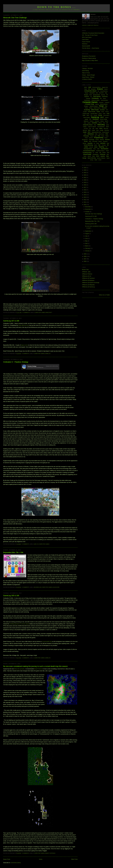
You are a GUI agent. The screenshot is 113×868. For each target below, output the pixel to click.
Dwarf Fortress (38, 669)
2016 (85, 190)
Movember (107, 130)
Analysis (100, 89)
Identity (89, 123)
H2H (90, 119)
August (87, 234)
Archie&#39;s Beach (90, 91)
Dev (106, 106)
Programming (99, 138)
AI (89, 89)
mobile (93, 130)
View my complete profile (90, 25)
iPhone (100, 123)
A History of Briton (87, 79)
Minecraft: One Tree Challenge (15, 18)
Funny (100, 115)
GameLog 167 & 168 (11, 321)
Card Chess (85, 39)
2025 (85, 170)
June (87, 238)
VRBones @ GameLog (88, 287)
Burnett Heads (96, 95)
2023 (85, 175)
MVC (89, 132)
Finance (107, 112)
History (102, 121)
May (86, 241)
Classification (87, 100)
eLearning (87, 110)
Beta (97, 93)
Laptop (107, 125)
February (88, 248)
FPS (91, 115)
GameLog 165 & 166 (11, 596)
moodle (102, 130)
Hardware (96, 119)
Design (101, 106)
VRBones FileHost (87, 274)
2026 (85, 168)
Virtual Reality (87, 154)
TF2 (106, 147)
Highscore (56, 587)
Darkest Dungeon (94, 106)
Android (106, 89)
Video (108, 153)
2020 (85, 180)
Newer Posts (7, 859)
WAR (108, 154)
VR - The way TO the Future (90, 35)
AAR (35, 544)
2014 (85, 195)
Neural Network (106, 132)
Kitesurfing (101, 125)
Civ (38, 544)
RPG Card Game (87, 37)
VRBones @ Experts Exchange (91, 283)
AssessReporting (104, 91)
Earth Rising (85, 71)
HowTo (107, 121)
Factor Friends (86, 42)
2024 (85, 173)
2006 (85, 261)
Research (105, 141)
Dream (86, 108)
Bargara (87, 93)
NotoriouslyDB (86, 46)
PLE (99, 136)
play (96, 136)
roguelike (90, 143)
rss (94, 143)
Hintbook (92, 121)
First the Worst (94, 114)
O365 (96, 134)
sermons (103, 143)
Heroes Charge (104, 119)
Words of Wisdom (101, 158)
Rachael (102, 140)
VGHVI (104, 152)
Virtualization (96, 154)
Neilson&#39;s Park (96, 132)
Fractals (95, 115)
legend (107, 127)
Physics (92, 136)
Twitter (97, 153)
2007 (85, 259)
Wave (94, 156)
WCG (98, 156)
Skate (108, 143)
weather (103, 156)
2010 (85, 205)
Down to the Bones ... (57, 7)
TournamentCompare (89, 151)
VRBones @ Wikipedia (88, 285)
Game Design (87, 117)
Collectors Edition (96, 100)
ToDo (94, 149)
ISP (107, 123)
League (85, 127)
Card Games (97, 96)
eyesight (85, 112)
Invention (95, 123)
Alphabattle (93, 89)
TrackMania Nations (100, 151)
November (88, 209)
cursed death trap (47, 641)
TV (93, 152)
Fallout (98, 112)
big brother (101, 93)
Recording (95, 141)
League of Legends (92, 127)
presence (91, 138)
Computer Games (40, 313)
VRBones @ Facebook (88, 278)
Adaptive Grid (105, 87)
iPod (104, 123)
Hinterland (97, 121)
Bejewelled (38, 587)
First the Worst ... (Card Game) (90, 48)
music (85, 132)
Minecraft (49, 313)
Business (103, 95)
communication (104, 100)
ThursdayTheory (88, 149)
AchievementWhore (96, 87)
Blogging (86, 95)
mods (97, 130)
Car (91, 97)
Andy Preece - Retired (88, 77)
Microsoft (106, 128)
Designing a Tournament (89, 56)
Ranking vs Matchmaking (89, 58)
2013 (85, 197)
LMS (93, 129)
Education (104, 108)
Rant (90, 141)
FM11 (88, 115)
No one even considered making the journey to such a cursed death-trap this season (35, 666)
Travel (107, 151)
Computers (101, 102)
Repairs (100, 141)
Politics (107, 136)
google (86, 119)
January (87, 251)
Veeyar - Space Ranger (88, 75)
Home (41, 859)
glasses (107, 117)
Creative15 (107, 102)
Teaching (101, 147)
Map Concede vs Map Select (90, 60)
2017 (85, 187)
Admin (86, 89)
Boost (91, 95)
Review (84, 143)
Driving (91, 108)
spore (96, 145)
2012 (85, 200)
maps (97, 128)
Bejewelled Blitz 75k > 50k (13, 552)
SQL (99, 145)
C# (107, 95)
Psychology (92, 140)
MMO (89, 130)
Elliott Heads (95, 110)
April (87, 243)
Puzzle (97, 140)
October (87, 212)
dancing (97, 104)
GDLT (102, 117)
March (87, 246)
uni (100, 152)
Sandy (98, 143)
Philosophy (86, 136)
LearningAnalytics (101, 127)
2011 (85, 202)
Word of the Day (92, 158)
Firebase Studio (86, 114)
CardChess (105, 97)
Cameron (87, 97)
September (88, 231)
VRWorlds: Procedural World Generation (93, 33)
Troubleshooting (87, 152)
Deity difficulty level (24, 325)
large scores (24, 345)
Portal (86, 138)
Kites (95, 125)
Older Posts (74, 859)
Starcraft (91, 147)
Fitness (100, 114)
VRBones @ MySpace (88, 280)
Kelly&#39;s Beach (88, 125)
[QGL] (86, 87)
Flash (104, 114)
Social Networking (88, 145)
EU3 (107, 110)
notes (85, 134)
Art (98, 91)
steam (96, 147)
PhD (107, 134)
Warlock (89, 156)
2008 (85, 256)
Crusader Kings (89, 104)
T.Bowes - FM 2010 (87, 69)
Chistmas (88, 98)
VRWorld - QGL (86, 272)
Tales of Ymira (86, 73)
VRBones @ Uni (87, 276)
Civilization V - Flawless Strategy (16, 362)
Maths (101, 128)
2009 (85, 254)
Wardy (85, 156)
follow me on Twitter (104, 295)
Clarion (104, 98)
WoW (96, 160)
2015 (85, 192)
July (86, 236)
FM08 (108, 114)
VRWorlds (103, 154)
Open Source (101, 134)
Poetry (103, 136)
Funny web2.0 (106, 115)
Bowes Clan (85, 270)
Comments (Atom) (16, 863)
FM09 (84, 115)
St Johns (104, 145)
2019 (85, 182)
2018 (85, 185)
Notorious (85, 44)
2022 (85, 177)
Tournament (105, 149)
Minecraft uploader (19, 669)
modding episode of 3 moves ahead (19, 624)
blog (106, 93)
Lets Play (86, 129)
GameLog (48, 354)
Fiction (103, 112)
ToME (98, 149)
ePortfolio (102, 110)
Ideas (85, 123)
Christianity (95, 98)
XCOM (100, 160)
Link (90, 128)
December (88, 207)
